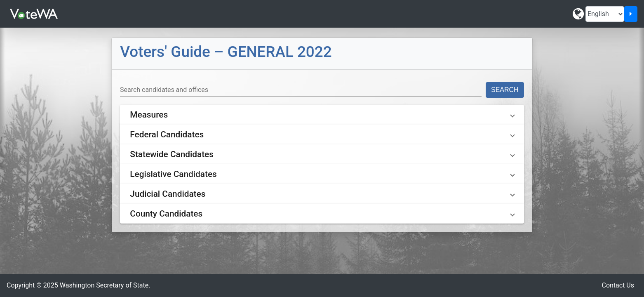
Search (505, 90)
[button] (322, 115)
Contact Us (618, 285)
